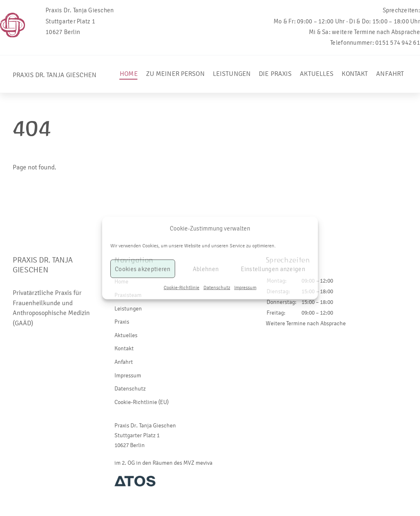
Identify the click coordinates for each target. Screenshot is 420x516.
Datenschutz (217, 288)
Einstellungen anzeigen (273, 269)
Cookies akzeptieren (143, 269)
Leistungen (232, 74)
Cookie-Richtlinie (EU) (142, 402)
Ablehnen (206, 269)
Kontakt (355, 74)
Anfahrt (390, 74)
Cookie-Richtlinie (181, 288)
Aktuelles (317, 74)
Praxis (122, 322)
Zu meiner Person (175, 74)
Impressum (245, 288)
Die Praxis (275, 74)
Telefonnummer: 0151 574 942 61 (375, 43)
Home (129, 74)
